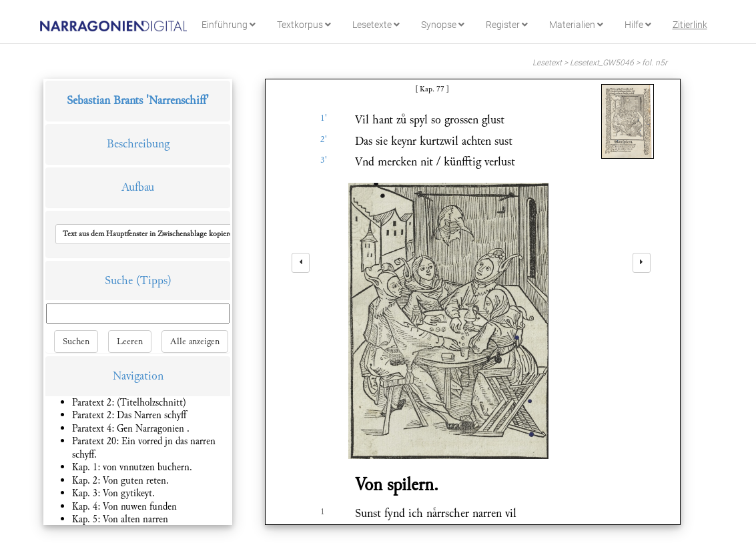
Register (507, 25)
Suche (119, 281)
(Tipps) (154, 281)
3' (324, 160)
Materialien (576, 25)
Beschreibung (138, 144)
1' (324, 118)
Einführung (229, 25)
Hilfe (638, 25)
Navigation (138, 376)
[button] (149, 234)
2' (324, 139)
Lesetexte (376, 25)
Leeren (130, 342)
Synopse (443, 25)
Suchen (76, 342)
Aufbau (138, 187)
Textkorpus (304, 25)
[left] (301, 263)
